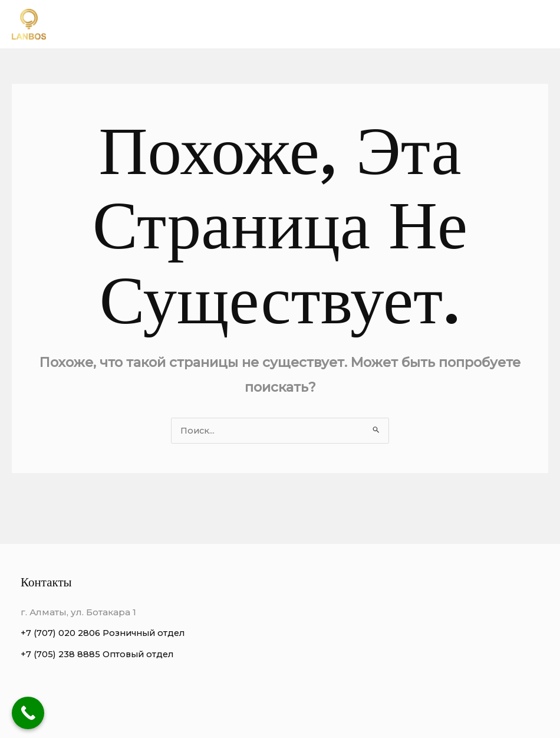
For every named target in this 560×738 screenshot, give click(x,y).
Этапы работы (505, 24)
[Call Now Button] (28, 713)
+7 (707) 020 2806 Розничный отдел (106, 633)
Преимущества (339, 24)
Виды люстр (424, 24)
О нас (271, 24)
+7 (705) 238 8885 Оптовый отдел (99, 655)
